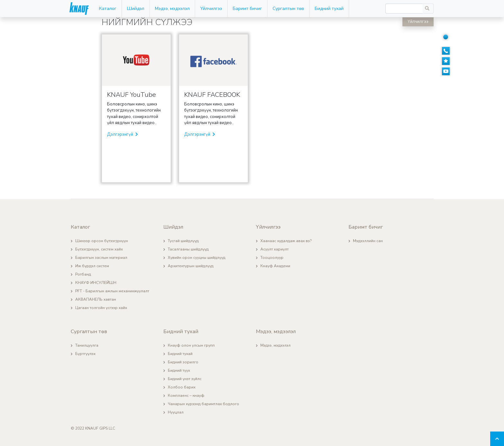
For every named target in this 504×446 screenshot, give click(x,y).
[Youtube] (449, 71)
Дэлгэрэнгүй (122, 134)
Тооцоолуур (272, 258)
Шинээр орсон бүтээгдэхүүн (102, 241)
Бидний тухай (180, 354)
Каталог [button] (108, 9)
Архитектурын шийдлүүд (191, 266)
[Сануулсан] (449, 61)
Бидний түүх (179, 370)
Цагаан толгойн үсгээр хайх (101, 308)
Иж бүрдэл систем (92, 266)
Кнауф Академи (275, 266)
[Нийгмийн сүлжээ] (449, 37)
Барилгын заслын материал (101, 258)
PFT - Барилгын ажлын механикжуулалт (112, 291)
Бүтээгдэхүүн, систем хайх (99, 249)
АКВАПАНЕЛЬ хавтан (96, 299)
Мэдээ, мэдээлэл (172, 9)
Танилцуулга (87, 345)
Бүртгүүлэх (85, 354)
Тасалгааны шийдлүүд (188, 249)
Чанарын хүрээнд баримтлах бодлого (203, 404)
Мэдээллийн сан (368, 241)
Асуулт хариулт (274, 249)
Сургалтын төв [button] (288, 9)
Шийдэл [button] (136, 9)
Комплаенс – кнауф (186, 396)
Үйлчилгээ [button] (211, 9)
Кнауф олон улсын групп (191, 345)
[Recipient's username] (404, 9)
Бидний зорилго (183, 362)
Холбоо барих (182, 387)
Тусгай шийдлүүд (183, 241)
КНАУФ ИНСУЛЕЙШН (96, 283)
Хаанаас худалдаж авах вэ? (286, 241)
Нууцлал (176, 412)
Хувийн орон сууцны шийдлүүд (197, 258)
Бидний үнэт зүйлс (185, 379)
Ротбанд (83, 274)
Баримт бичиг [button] (247, 9)
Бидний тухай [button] (329, 9)
